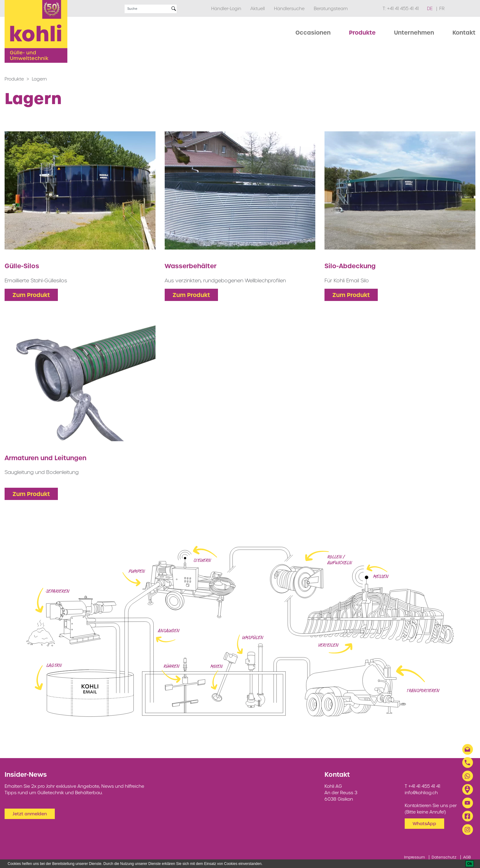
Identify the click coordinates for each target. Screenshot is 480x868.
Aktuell (258, 9)
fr (442, 9)
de (430, 9)
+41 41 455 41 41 (403, 9)
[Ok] (470, 864)
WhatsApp (424, 824)
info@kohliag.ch (421, 793)
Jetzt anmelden (30, 814)
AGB (467, 857)
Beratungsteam (331, 9)
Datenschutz (444, 857)
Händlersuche (289, 9)
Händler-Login (226, 9)
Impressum (414, 857)
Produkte (14, 79)
